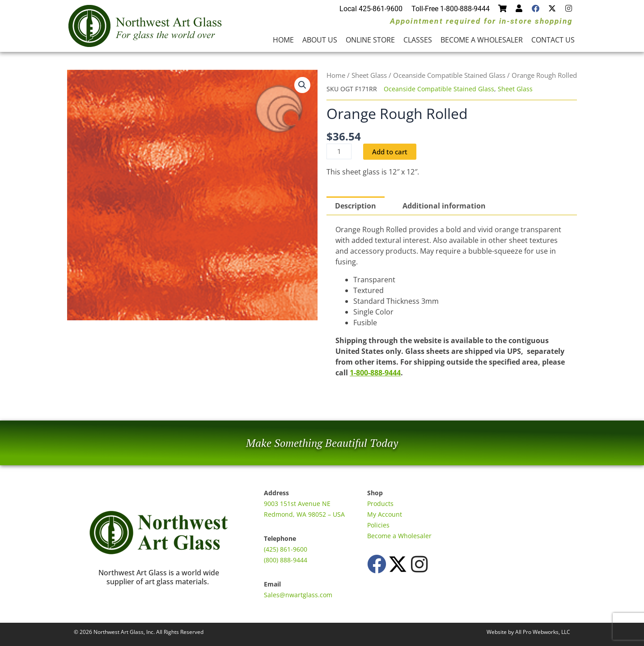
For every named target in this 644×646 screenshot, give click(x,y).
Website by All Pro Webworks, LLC (528, 632)
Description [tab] (356, 206)
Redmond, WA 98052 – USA (304, 514)
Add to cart (392, 152)
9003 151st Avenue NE (297, 504)
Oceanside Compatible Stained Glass (449, 75)
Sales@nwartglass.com (298, 595)
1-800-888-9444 (375, 373)
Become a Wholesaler (482, 40)
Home (283, 40)
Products (380, 504)
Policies (378, 525)
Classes (418, 40)
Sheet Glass (369, 75)
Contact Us (553, 40)
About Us (320, 40)
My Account (385, 514)
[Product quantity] (339, 152)
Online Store (370, 40)
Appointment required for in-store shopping (481, 21)
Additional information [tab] (444, 206)
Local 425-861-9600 (371, 9)
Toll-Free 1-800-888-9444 (451, 9)
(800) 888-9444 (286, 560)
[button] (302, 85)
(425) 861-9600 (286, 549)
